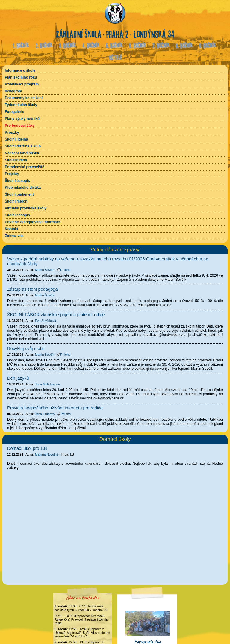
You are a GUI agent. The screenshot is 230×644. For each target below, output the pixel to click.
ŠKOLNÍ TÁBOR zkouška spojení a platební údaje (56, 315)
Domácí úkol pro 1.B (27, 448)
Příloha (63, 270)
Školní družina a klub (23, 146)
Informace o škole (20, 70)
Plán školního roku (21, 77)
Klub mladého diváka (23, 188)
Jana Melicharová (48, 384)
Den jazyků (18, 378)
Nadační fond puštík (22, 153)
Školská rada (16, 160)
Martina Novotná (47, 454)
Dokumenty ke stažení (24, 98)
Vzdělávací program (22, 84)
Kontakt (12, 229)
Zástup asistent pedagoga (32, 289)
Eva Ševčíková (46, 321)
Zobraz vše (14, 236)
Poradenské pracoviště (24, 167)
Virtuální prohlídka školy (26, 208)
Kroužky (12, 132)
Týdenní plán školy (21, 105)
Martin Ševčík (45, 270)
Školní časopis (17, 181)
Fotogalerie (15, 112)
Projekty (12, 174)
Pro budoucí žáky (20, 126)
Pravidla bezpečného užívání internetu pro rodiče (55, 408)
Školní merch (16, 201)
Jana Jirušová (45, 414)
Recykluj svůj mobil (26, 349)
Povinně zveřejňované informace (33, 222)
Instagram (13, 91)
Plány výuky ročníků (22, 119)
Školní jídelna (16, 139)
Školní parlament (19, 194)
